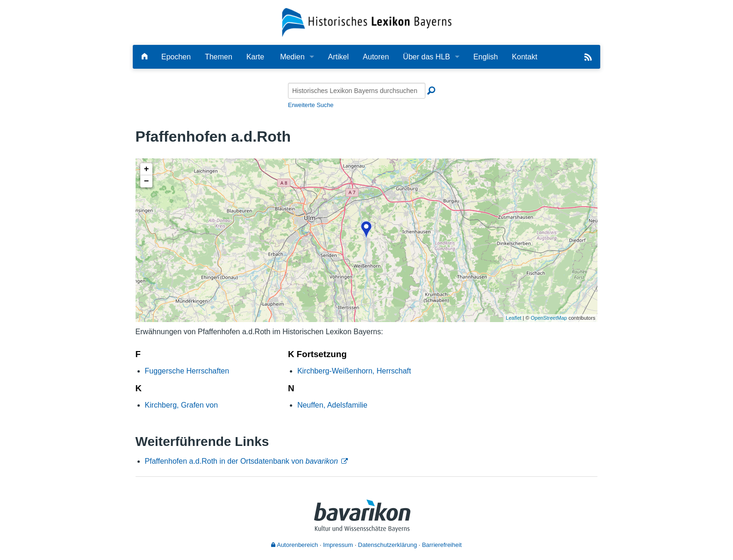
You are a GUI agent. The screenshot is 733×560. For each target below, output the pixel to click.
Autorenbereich (295, 545)
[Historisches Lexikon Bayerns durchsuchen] (357, 91)
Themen (219, 57)
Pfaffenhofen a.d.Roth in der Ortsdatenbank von (241, 461)
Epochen (176, 57)
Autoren (376, 57)
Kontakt (525, 57)
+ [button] (147, 169)
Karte (255, 57)
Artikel (338, 57)
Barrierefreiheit (442, 545)
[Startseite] (367, 22)
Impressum (338, 545)
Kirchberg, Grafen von (182, 405)
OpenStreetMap (549, 318)
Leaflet (514, 318)
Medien (292, 57)
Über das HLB (427, 57)
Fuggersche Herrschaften (187, 371)
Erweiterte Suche (311, 105)
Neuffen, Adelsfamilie (332, 405)
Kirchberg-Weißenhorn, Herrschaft (354, 371)
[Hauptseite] (144, 57)
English (486, 57)
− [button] (147, 181)
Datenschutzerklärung (388, 545)
